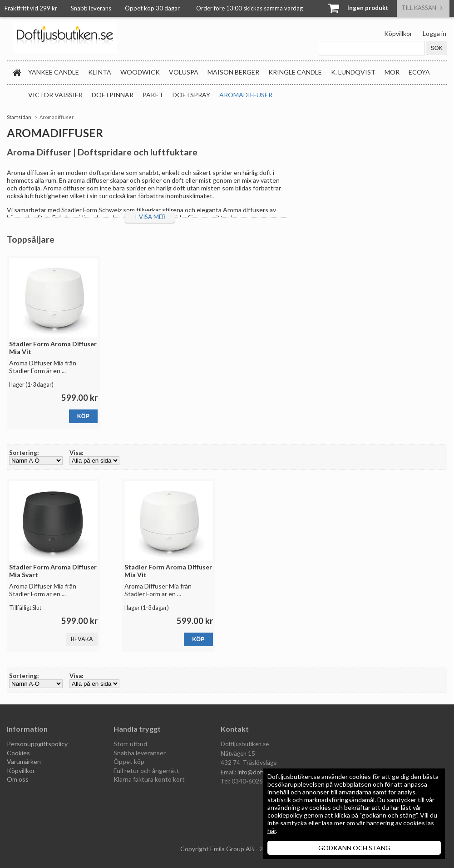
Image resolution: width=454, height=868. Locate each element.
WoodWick (140, 72)
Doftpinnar (113, 95)
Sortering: (24, 453)
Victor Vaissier (55, 95)
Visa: (76, 453)
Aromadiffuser (246, 95)
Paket (153, 95)
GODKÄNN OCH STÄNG (354, 848)
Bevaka (82, 639)
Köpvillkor (398, 33)
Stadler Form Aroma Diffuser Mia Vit (53, 348)
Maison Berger (233, 72)
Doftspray (191, 95)
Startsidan (19, 117)
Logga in (434, 33)
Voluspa (184, 72)
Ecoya (419, 72)
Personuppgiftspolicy (37, 744)
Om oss (18, 779)
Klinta (100, 72)
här (272, 831)
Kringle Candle (295, 72)
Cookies (18, 753)
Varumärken (24, 761)
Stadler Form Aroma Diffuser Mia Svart (53, 571)
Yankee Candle (54, 72)
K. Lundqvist (353, 72)
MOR (392, 72)
